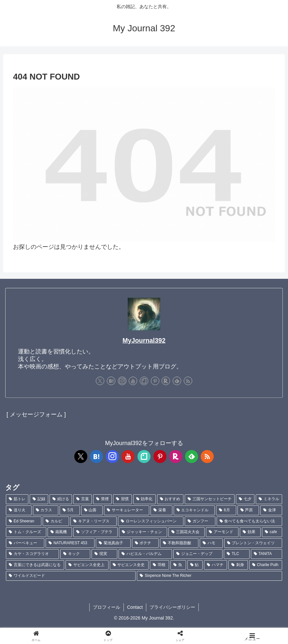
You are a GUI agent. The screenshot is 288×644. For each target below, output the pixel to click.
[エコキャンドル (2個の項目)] (194, 510)
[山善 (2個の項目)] (92, 510)
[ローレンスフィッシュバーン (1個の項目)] (151, 521)
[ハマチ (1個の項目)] (216, 565)
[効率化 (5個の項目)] (144, 499)
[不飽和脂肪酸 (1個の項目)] (179, 543)
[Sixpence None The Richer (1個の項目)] (209, 576)
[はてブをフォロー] (111, 381)
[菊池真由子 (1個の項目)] (113, 543)
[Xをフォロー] (100, 381)
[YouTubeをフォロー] (133, 381)
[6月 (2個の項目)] (226, 510)
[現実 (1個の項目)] (104, 554)
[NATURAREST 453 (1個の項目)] (70, 543)
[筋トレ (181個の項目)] (17, 499)
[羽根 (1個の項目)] (159, 565)
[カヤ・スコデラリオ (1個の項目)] (32, 554)
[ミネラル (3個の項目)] (269, 499)
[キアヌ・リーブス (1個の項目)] (93, 521)
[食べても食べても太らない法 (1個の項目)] (249, 521)
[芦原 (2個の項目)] (248, 510)
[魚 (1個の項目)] (178, 565)
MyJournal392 (144, 340)
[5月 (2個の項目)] (70, 510)
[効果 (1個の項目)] (250, 532)
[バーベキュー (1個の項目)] (25, 543)
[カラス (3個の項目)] (46, 510)
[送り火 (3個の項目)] (19, 510)
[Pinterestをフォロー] (155, 381)
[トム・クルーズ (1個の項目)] (26, 532)
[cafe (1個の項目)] (272, 532)
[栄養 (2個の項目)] (161, 510)
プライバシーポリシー (172, 607)
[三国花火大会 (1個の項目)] (187, 532)
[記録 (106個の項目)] (39, 499)
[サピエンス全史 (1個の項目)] (129, 565)
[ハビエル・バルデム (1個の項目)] (145, 554)
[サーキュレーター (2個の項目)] (127, 510)
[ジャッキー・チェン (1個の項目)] (143, 532)
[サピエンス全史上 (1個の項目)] (87, 565)
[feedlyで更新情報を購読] (177, 381)
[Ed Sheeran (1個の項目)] (24, 521)
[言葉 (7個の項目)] (83, 499)
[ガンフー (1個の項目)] (200, 521)
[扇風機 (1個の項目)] (60, 532)
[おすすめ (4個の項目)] (170, 499)
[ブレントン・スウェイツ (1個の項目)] (253, 543)
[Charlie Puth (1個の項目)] (266, 565)
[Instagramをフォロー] (122, 381)
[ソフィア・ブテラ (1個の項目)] (95, 532)
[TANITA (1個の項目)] (266, 554)
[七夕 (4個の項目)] (245, 499)
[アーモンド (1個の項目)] (222, 532)
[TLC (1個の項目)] (237, 554)
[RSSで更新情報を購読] (188, 381)
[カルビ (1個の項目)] (56, 521)
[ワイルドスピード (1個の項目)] (71, 576)
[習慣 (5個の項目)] (122, 499)
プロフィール (107, 607)
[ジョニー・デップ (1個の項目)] (198, 554)
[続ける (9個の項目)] (61, 499)
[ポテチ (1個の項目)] (145, 543)
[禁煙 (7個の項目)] (102, 499)
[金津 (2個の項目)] (271, 510)
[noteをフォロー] (144, 381)
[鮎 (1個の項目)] (195, 565)
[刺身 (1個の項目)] (238, 565)
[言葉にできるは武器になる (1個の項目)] (35, 565)
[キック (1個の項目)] (75, 554)
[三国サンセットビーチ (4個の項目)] (210, 499)
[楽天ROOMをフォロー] (166, 381)
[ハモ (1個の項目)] (211, 543)
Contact (135, 607)
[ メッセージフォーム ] (36, 414)
